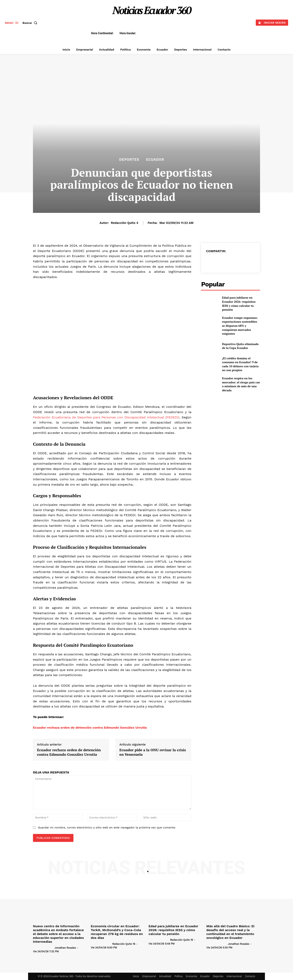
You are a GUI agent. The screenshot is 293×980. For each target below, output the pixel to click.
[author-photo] (43, 947)
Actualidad (165, 976)
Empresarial (149, 976)
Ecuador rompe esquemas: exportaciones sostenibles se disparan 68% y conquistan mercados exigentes (240, 326)
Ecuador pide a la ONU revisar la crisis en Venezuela (153, 752)
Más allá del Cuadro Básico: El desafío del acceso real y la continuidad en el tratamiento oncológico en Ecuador (230, 932)
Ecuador (155, 160)
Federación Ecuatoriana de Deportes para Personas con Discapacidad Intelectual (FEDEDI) (106, 417)
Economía (191, 976)
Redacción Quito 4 (125, 223)
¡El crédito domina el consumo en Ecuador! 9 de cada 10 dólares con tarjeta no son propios (240, 364)
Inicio (136, 976)
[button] (31, 23)
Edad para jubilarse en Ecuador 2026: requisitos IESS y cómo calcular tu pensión (239, 304)
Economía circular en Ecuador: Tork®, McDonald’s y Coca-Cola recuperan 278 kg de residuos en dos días (117, 932)
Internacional (234, 976)
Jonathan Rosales (65, 948)
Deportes (129, 160)
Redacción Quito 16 (124, 944)
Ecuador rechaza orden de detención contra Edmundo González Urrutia (90, 728)
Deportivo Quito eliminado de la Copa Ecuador (240, 346)
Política (178, 976)
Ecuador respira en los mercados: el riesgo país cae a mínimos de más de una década (241, 384)
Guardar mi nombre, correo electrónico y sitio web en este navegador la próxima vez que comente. (107, 827)
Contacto (250, 976)
